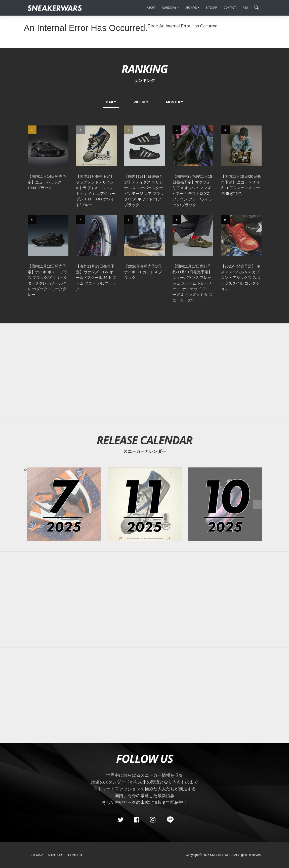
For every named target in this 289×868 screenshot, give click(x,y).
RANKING (144, 69)
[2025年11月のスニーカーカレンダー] (144, 504)
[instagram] (152, 820)
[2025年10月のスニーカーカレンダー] (225, 504)
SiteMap (36, 855)
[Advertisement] (145, 371)
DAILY (111, 102)
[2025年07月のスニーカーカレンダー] (64, 504)
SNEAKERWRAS (222, 855)
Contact (75, 855)
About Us (55, 855)
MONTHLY (175, 102)
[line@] (169, 820)
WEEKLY (141, 102)
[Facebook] (137, 820)
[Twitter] (120, 820)
